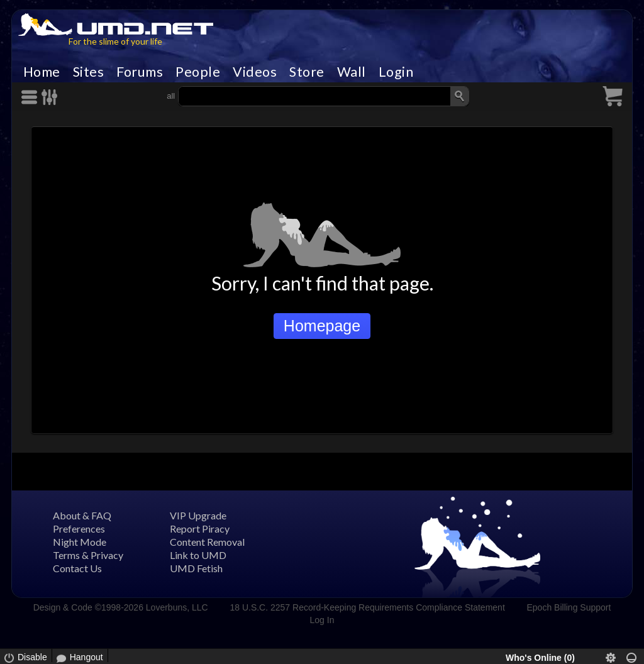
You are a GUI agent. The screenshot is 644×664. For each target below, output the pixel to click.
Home (42, 72)
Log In (322, 620)
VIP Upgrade (198, 515)
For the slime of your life (115, 41)
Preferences (79, 528)
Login (396, 72)
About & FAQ (82, 515)
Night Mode (80, 542)
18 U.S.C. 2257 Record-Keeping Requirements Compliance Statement (367, 607)
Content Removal (207, 542)
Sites (89, 72)
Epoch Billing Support (569, 607)
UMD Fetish (196, 568)
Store (307, 72)
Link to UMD (198, 555)
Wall (352, 72)
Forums (140, 72)
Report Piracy (200, 528)
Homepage (322, 326)
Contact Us (77, 568)
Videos (255, 72)
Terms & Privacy (88, 555)
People (198, 72)
